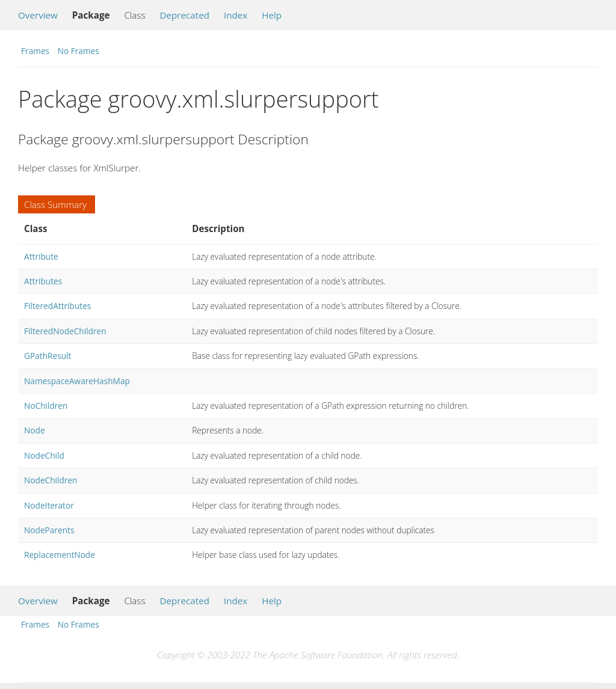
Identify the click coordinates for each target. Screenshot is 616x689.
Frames (35, 51)
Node (35, 430)
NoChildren (46, 406)
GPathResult (48, 356)
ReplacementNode (60, 555)
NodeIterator (49, 505)
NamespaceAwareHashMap (77, 381)
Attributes (43, 281)
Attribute (41, 256)
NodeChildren (51, 480)
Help (272, 15)
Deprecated (184, 15)
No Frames (79, 51)
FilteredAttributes (57, 306)
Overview (38, 15)
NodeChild (44, 455)
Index (236, 15)
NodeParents (49, 530)
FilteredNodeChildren (65, 331)
